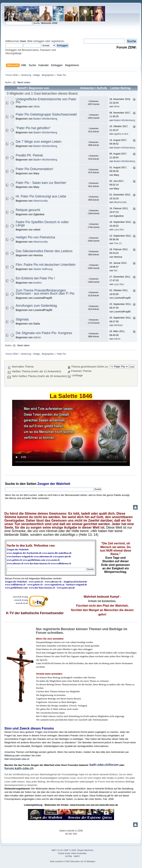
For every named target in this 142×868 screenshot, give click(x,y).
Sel (116, 270)
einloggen (39, 41)
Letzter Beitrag (122, 88)
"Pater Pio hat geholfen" (33, 128)
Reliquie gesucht (28, 210)
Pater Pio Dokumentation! (34, 169)
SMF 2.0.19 (57, 850)
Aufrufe (102, 88)
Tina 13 (118, 243)
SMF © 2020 (70, 850)
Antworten (87, 88)
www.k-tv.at (22, 603)
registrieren (58, 41)
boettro (38, 283)
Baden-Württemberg (45, 119)
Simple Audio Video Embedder (72, 853)
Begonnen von (39, 88)
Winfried (118, 325)
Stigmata (22, 319)
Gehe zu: (103, 367)
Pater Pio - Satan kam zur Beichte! (41, 183)
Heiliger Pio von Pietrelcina (35, 237)
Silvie (37, 107)
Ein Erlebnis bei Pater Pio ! (35, 278)
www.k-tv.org (21, 600)
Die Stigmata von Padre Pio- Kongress (44, 333)
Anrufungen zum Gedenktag (36, 306)
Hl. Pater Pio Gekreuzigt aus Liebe (41, 196)
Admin (37, 337)
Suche (10, 484)
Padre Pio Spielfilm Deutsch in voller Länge (42, 224)
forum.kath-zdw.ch (19, 768)
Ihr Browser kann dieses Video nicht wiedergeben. (71, 433)
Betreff (22, 88)
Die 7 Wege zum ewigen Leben (39, 142)
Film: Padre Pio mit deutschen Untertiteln (46, 265)
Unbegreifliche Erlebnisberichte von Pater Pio (46, 101)
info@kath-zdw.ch (19, 759)
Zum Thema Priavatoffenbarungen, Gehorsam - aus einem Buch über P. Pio (45, 292)
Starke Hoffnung (43, 269)
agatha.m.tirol (121, 134)
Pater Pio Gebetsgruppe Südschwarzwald (46, 114)
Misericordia (41, 201)
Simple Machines (85, 850)
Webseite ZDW (49, 23)
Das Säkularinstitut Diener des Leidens (44, 251)
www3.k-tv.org (20, 597)
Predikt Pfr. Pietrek (29, 155)
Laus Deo (119, 229)
